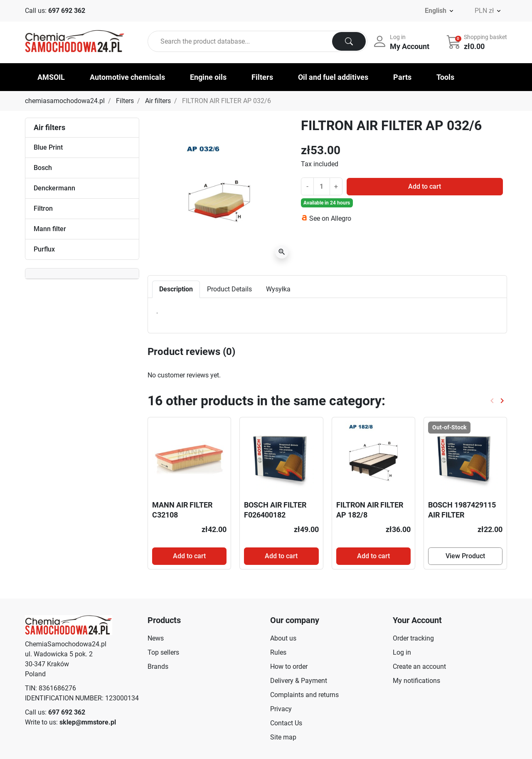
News (156, 638)
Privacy (281, 709)
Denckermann (54, 188)
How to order (289, 667)
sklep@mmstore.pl (88, 722)
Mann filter (50, 229)
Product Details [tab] (229, 289)
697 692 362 (67, 11)
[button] (478, 42)
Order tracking (413, 638)
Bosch (43, 168)
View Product (465, 556)
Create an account (419, 667)
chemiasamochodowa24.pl (65, 101)
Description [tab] (176, 289)
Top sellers (163, 652)
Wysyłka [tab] (278, 289)
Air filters (158, 101)
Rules (278, 652)
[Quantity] (322, 186)
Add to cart (425, 186)
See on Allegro (330, 218)
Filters (125, 101)
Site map (283, 737)
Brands (158, 667)
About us (283, 638)
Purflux (44, 249)
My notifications (416, 681)
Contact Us (286, 723)
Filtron (43, 208)
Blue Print (48, 147)
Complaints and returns (304, 695)
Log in (402, 652)
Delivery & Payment (299, 681)
